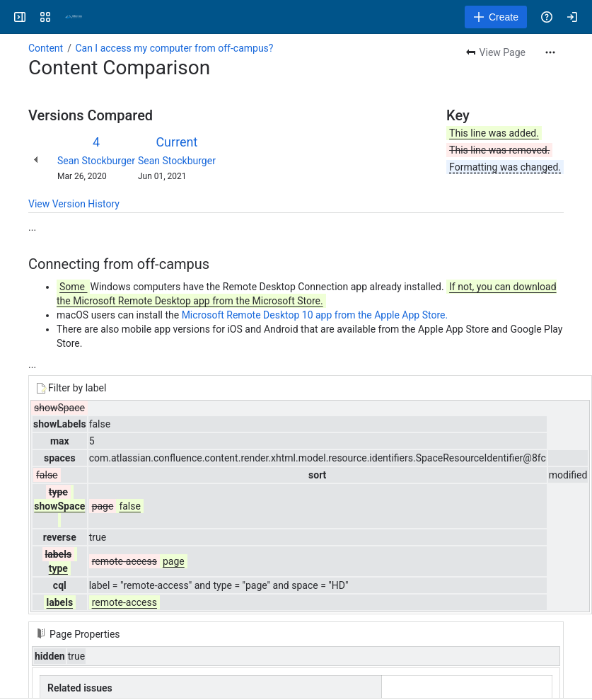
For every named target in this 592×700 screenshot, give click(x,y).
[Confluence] (74, 17)
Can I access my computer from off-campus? (174, 48)
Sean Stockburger (96, 161)
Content (46, 48)
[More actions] (550, 52)
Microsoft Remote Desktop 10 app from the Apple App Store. (315, 315)
